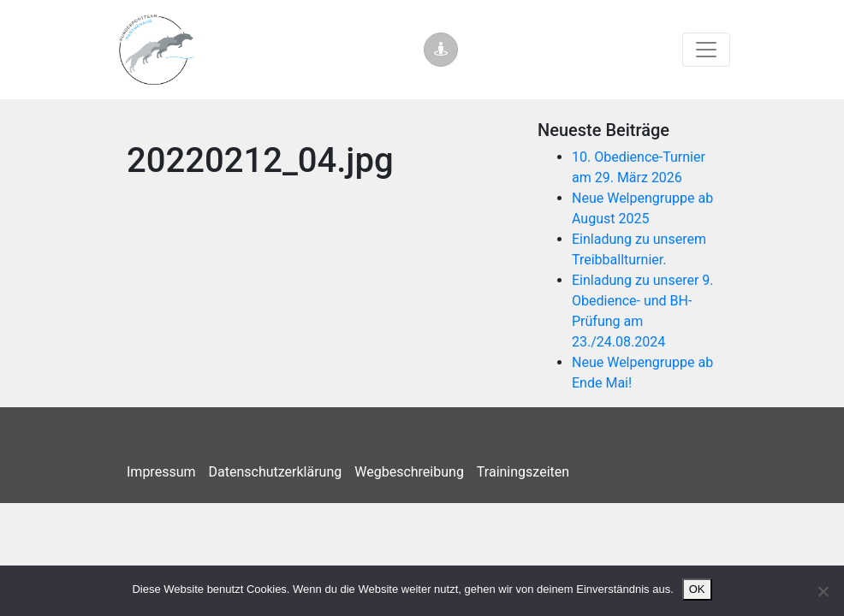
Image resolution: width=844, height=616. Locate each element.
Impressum (161, 472)
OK (697, 589)
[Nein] (823, 591)
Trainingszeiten (523, 472)
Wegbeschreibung (409, 472)
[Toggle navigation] (706, 50)
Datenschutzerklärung (276, 472)
